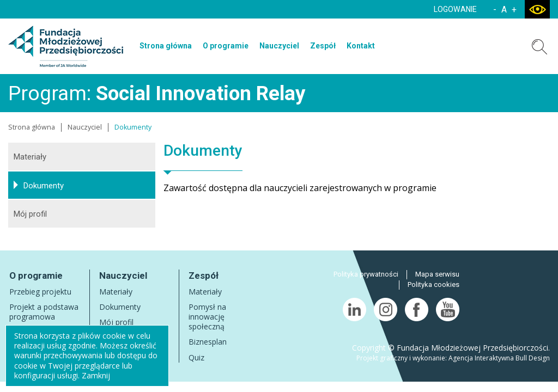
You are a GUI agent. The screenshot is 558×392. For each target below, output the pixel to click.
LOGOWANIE (455, 9)
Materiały (30, 157)
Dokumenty (44, 186)
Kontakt (361, 46)
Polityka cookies (433, 284)
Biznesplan (208, 342)
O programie (226, 46)
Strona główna (166, 46)
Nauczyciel (279, 46)
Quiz (196, 357)
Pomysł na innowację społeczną (207, 317)
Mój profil (30, 214)
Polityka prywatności (366, 274)
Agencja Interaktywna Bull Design (499, 358)
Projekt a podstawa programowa (44, 312)
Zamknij (96, 375)
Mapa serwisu (437, 274)
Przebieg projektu (40, 292)
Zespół (323, 46)
